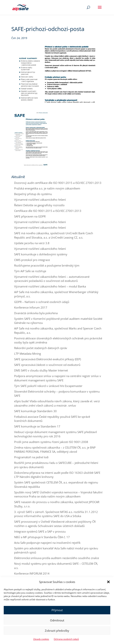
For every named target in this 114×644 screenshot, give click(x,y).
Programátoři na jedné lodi (31, 457)
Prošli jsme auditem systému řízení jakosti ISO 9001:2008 (51, 442)
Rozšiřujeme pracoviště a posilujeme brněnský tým (47, 265)
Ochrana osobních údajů (66, 639)
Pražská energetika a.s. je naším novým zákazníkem (47, 188)
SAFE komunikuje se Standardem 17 (37, 426)
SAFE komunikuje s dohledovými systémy (41, 254)
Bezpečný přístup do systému (33, 194)
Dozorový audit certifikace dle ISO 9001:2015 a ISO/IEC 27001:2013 (58, 183)
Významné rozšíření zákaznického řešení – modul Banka (50, 286)
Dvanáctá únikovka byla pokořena (36, 313)
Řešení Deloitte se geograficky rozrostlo (39, 205)
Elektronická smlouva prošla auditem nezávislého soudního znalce (57, 558)
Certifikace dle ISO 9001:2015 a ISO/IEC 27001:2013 (48, 211)
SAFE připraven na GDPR (30, 216)
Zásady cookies (41, 639)
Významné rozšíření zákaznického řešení (40, 200)
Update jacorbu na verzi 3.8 (32, 243)
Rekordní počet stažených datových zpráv (41, 348)
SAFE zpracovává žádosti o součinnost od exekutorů (47, 365)
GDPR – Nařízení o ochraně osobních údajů (42, 302)
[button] (108, 582)
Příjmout (57, 610)
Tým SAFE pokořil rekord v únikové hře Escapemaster (48, 386)
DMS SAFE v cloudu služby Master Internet (41, 370)
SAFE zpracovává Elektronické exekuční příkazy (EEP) (48, 359)
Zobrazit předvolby (57, 631)
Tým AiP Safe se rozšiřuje (30, 271)
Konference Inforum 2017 (31, 307)
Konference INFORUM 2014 (32, 573)
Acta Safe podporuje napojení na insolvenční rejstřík (47, 543)
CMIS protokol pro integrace (32, 260)
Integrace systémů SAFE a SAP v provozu (40, 531)
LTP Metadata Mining (28, 354)
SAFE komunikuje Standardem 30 (35, 411)
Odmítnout (57, 620)
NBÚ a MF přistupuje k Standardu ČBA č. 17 (42, 537)
